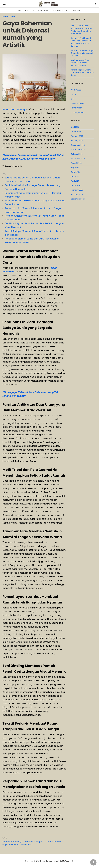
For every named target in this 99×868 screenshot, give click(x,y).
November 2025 (78, 150)
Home (18, 10)
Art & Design (44, 10)
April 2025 (75, 181)
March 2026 (76, 132)
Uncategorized (77, 112)
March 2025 (76, 185)
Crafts (27, 10)
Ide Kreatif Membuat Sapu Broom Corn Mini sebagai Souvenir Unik (82, 53)
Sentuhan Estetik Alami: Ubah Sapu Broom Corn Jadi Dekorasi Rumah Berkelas (81, 42)
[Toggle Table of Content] (4, 174)
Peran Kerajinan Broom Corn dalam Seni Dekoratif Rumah (82, 72)
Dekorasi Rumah (53, 842)
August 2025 (76, 163)
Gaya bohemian (10, 844)
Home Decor (75, 10)
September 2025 (78, 159)
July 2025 (75, 167)
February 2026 (77, 136)
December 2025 (78, 145)
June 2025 (75, 172)
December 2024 (78, 199)
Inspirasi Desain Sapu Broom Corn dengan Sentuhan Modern (80, 63)
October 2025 (77, 154)
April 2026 (75, 127)
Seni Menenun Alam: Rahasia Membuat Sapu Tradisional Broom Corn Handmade (81, 30)
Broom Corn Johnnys (15, 109)
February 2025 (77, 190)
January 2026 (77, 141)
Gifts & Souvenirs (59, 10)
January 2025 (77, 194)
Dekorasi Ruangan (34, 842)
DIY (34, 10)
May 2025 (75, 176)
